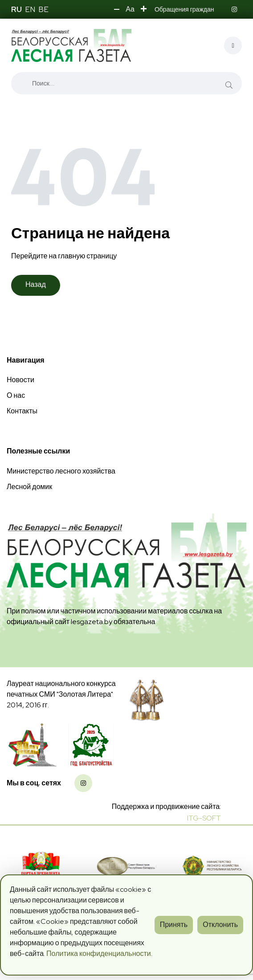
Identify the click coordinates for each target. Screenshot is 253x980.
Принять (174, 925)
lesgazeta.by (92, 622)
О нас (16, 395)
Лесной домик (29, 487)
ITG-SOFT (204, 818)
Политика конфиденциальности (99, 953)
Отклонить (220, 925)
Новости (20, 380)
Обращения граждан (184, 9)
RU (16, 9)
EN (30, 9)
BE (43, 9)
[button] (117, 9)
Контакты (22, 411)
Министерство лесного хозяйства (61, 471)
